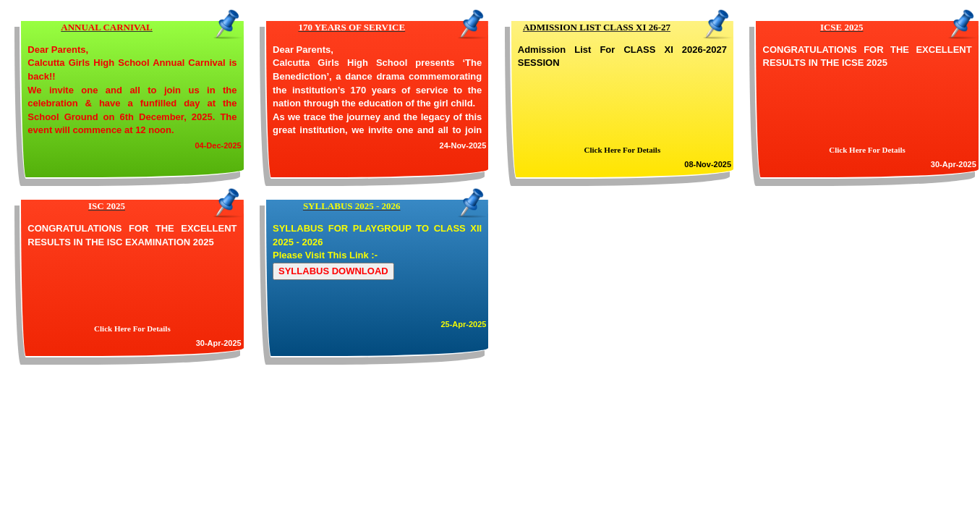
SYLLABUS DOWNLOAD (333, 271)
